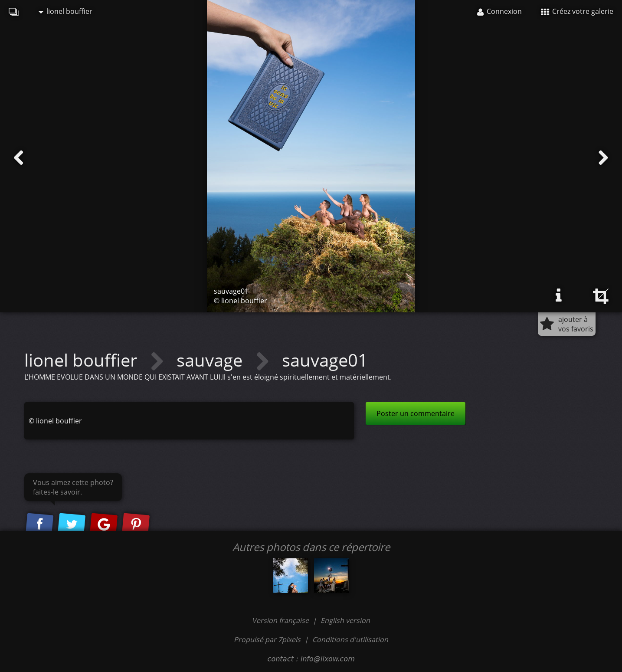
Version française (281, 620)
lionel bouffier (65, 11)
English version (345, 620)
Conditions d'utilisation (350, 639)
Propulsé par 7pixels (267, 639)
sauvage (212, 360)
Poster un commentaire (416, 413)
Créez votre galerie (577, 11)
